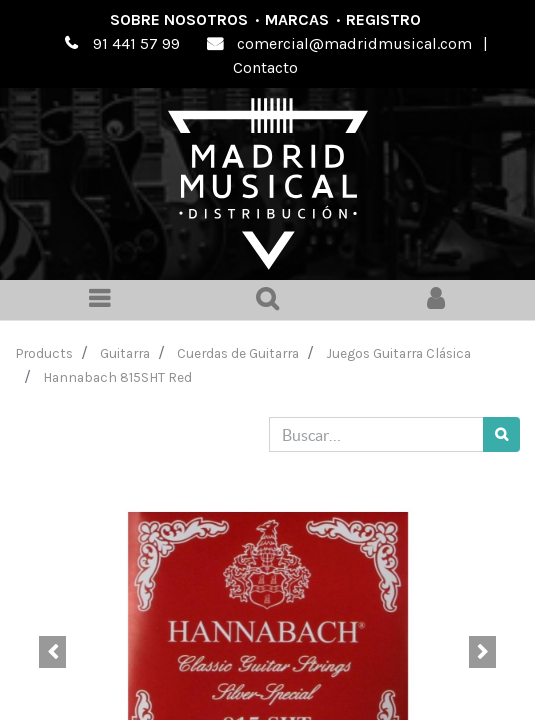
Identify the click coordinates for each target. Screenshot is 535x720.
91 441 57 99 (136, 43)
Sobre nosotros (179, 19)
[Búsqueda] (501, 434)
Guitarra (125, 353)
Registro (383, 19)
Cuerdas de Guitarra (238, 353)
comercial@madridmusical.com (354, 43)
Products (44, 353)
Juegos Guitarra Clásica (398, 353)
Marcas (297, 19)
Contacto (265, 67)
